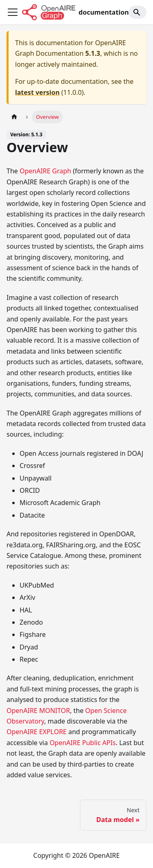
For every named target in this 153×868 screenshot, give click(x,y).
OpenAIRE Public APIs (82, 743)
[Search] (137, 12)
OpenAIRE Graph (45, 171)
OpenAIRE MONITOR (38, 711)
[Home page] (14, 117)
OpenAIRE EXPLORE (37, 732)
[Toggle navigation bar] (13, 12)
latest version (37, 92)
